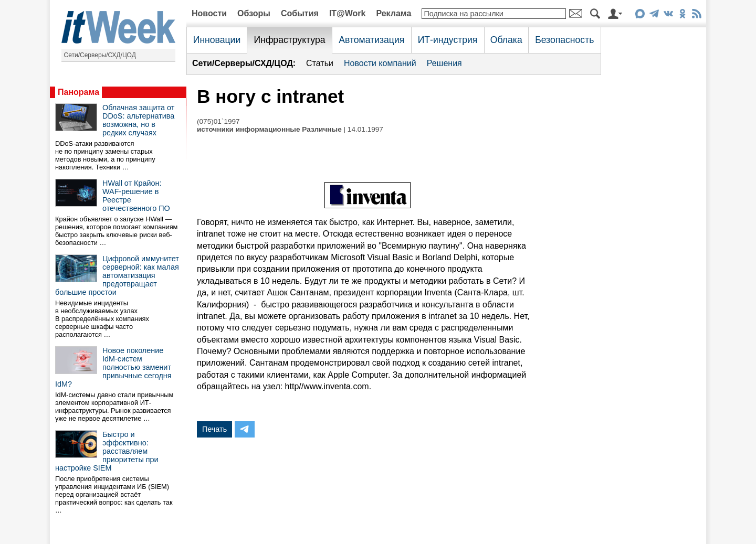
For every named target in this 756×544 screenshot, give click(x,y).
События (300, 13)
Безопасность (564, 40)
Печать (214, 429)
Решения (444, 63)
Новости (209, 13)
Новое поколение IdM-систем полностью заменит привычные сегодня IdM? (113, 367)
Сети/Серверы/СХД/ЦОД (100, 55)
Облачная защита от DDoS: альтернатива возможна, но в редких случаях (138, 120)
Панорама (78, 92)
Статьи (320, 63)
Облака (506, 40)
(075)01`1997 (218, 121)
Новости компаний (380, 63)
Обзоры (254, 13)
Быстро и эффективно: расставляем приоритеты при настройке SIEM (107, 451)
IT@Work (348, 13)
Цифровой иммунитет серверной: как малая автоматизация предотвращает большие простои (117, 275)
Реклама (393, 13)
